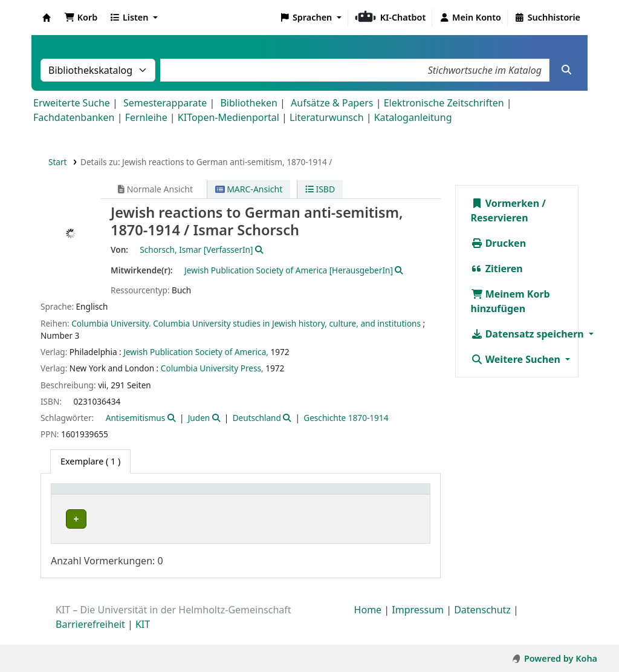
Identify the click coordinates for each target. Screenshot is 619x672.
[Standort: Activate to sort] (275, 495)
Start (58, 162)
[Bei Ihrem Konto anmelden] (470, 18)
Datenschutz (482, 623)
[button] (81, 18)
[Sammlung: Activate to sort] (196, 495)
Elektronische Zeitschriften (444, 103)
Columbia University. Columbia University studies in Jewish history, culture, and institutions (246, 323)
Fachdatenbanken (74, 117)
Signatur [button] (343, 495)
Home (368, 623)
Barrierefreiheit (90, 638)
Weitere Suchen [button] (517, 359)
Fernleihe (146, 117)
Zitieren (497, 269)
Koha (47, 18)
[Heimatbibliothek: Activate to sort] (106, 495)
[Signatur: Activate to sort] (349, 495)
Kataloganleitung (413, 117)
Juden (199, 418)
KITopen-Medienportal (228, 117)
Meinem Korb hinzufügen (510, 301)
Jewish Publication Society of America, (196, 352)
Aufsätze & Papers (332, 103)
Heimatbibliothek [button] (94, 495)
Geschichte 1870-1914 (346, 418)
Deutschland (257, 418)
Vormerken (505, 203)
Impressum (418, 623)
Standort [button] (255, 495)
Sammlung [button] (190, 495)
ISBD (320, 189)
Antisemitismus (135, 418)
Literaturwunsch (326, 117)
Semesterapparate (165, 103)
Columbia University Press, (212, 368)
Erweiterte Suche (72, 103)
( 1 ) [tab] (90, 461)
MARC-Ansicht (249, 189)
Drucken (499, 243)
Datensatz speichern (529, 334)
